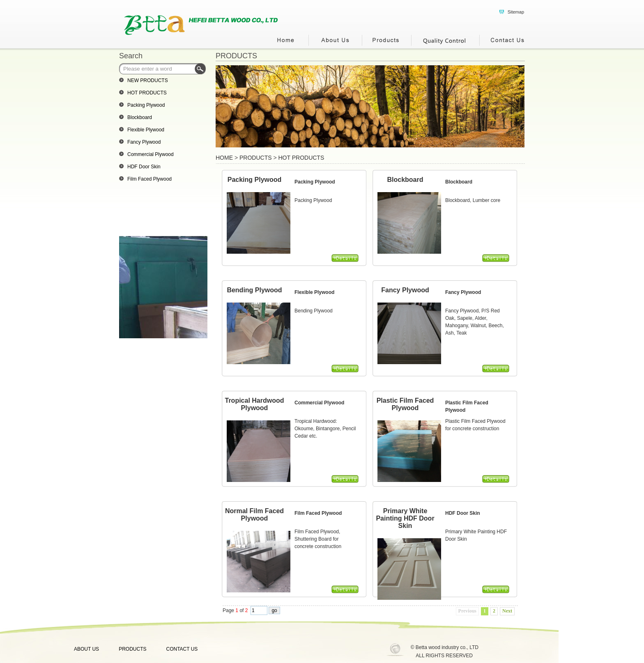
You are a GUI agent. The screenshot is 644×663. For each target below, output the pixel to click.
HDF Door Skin (463, 513)
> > (270, 158)
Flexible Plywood (314, 292)
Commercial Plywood (319, 403)
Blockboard (459, 182)
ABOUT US (86, 649)
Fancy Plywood (463, 292)
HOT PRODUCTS (301, 158)
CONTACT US (182, 649)
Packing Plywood (315, 182)
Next (507, 611)
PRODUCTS (236, 56)
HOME (224, 158)
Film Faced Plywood (318, 513)
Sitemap (516, 12)
